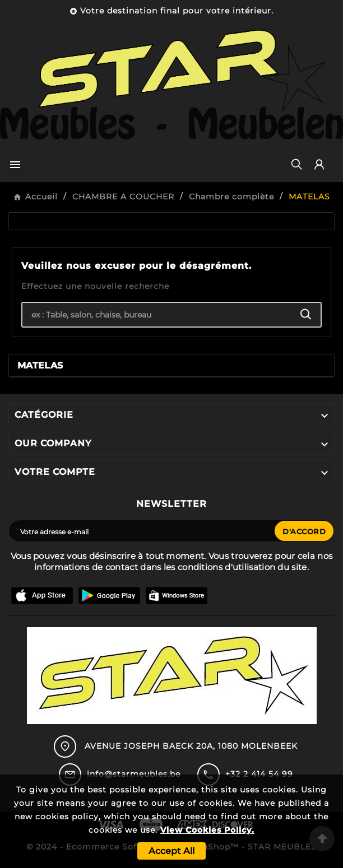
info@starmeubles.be (134, 774)
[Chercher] (157, 315)
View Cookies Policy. (207, 830)
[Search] (306, 314)
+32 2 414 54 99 (259, 774)
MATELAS (40, 365)
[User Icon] (319, 164)
